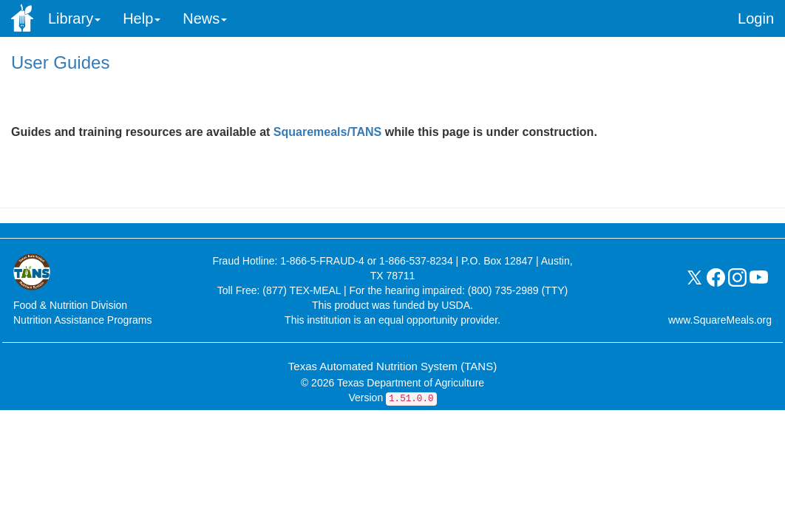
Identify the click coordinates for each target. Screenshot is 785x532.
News (205, 18)
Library (74, 18)
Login (756, 18)
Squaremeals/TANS (329, 132)
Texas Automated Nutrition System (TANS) (392, 366)
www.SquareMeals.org (720, 320)
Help (142, 18)
